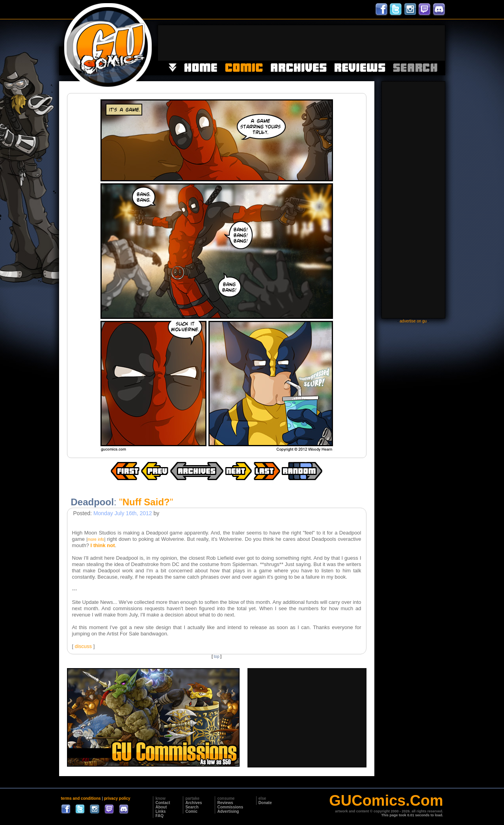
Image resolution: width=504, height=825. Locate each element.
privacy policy (117, 798)
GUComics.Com (386, 801)
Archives (193, 803)
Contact (163, 803)
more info (96, 539)
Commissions (230, 807)
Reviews (225, 803)
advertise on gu (413, 321)
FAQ (159, 816)
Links (160, 811)
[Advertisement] (301, 43)
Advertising (228, 811)
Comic (191, 811)
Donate (265, 803)
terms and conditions (81, 798)
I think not (102, 545)
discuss (83, 646)
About (161, 807)
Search (192, 807)
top (217, 656)
